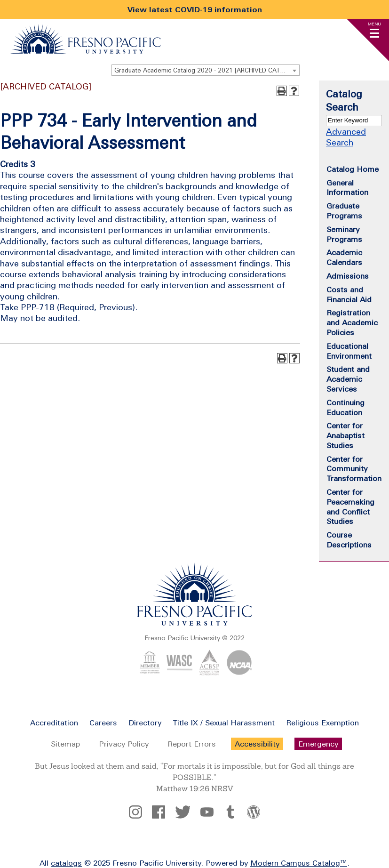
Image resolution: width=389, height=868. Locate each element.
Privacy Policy (124, 744)
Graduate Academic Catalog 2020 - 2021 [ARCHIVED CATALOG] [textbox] (206, 70)
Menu (374, 24)
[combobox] (206, 70)
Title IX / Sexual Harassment (224, 723)
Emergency (318, 744)
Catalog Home (353, 169)
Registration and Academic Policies (352, 322)
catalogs (66, 863)
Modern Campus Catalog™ (299, 863)
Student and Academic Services (348, 379)
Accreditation (54, 723)
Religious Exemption (322, 723)
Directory (145, 723)
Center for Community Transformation (354, 469)
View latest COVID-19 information (195, 9)
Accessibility (257, 744)
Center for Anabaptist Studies (345, 435)
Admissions (348, 276)
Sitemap (65, 744)
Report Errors (192, 744)
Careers (103, 723)
